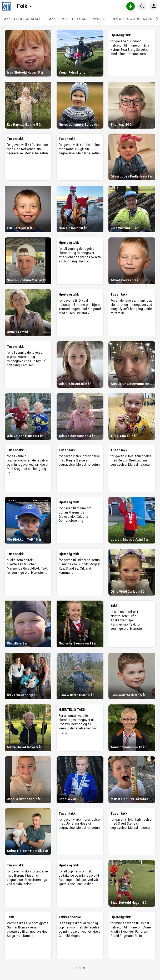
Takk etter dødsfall (21, 19)
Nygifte (99, 19)
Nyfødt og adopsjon (133, 19)
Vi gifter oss (74, 19)
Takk (51, 19)
